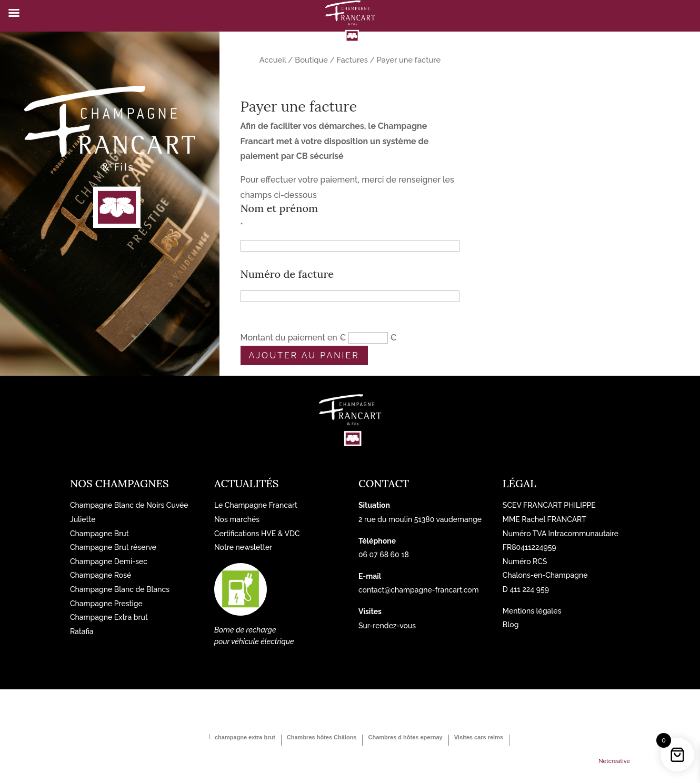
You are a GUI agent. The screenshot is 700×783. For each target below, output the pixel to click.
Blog (511, 625)
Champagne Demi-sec (109, 561)
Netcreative (614, 761)
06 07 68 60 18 (384, 555)
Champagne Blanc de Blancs (120, 589)
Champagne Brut (99, 534)
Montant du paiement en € (293, 338)
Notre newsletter (243, 547)
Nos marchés (237, 519)
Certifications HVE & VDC (257, 534)
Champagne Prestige (106, 604)
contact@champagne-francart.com (419, 590)
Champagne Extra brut (109, 617)
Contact (384, 483)
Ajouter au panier (304, 355)
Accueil (273, 60)
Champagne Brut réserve (113, 547)
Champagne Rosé (101, 575)
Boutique (311, 60)
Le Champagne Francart (256, 505)
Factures (352, 60)
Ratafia (82, 631)
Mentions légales (532, 611)
